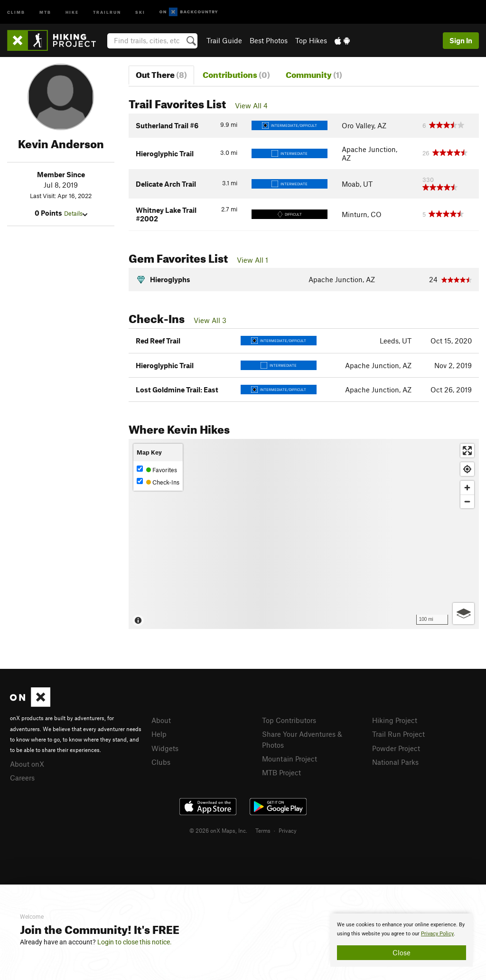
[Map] (304, 534)
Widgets (165, 748)
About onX (27, 764)
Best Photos (269, 40)
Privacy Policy (437, 934)
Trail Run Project (398, 734)
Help (159, 734)
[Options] (463, 614)
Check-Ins (158, 482)
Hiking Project (395, 720)
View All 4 (251, 105)
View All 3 (210, 320)
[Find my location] (467, 469)
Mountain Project (290, 759)
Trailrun (107, 12)
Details (76, 213)
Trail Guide (224, 40)
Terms (263, 830)
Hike (72, 12)
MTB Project (281, 772)
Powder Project (396, 748)
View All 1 (252, 260)
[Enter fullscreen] (467, 451)
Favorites (157, 470)
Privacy (288, 830)
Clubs (161, 762)
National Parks (395, 762)
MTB (45, 12)
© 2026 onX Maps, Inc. (218, 830)
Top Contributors (289, 720)
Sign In (461, 40)
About (161, 720)
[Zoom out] (467, 501)
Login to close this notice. (135, 942)
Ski (140, 12)
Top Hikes (311, 40)
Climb (16, 12)
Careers (22, 778)
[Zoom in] (467, 488)
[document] (402, 940)
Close (402, 952)
